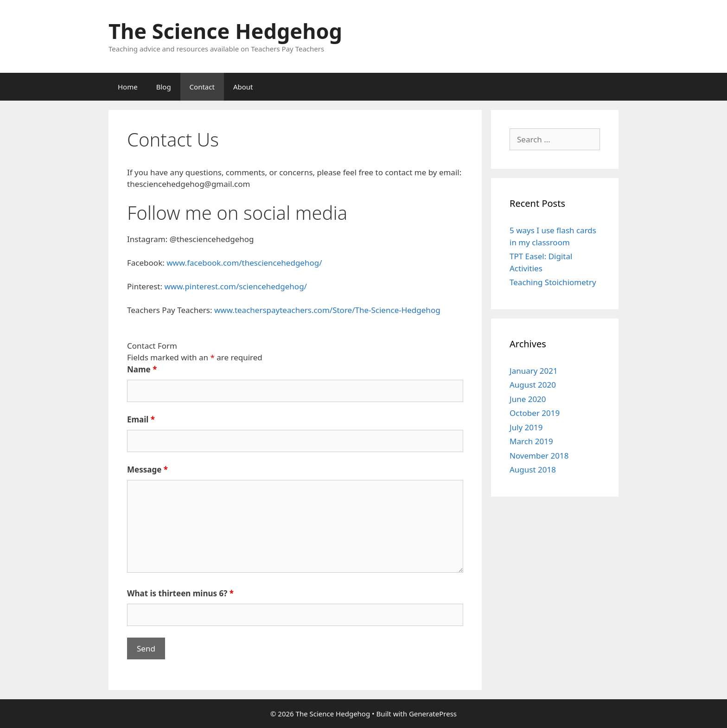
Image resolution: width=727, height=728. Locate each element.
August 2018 (533, 469)
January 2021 (534, 371)
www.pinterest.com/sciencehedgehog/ (236, 286)
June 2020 (528, 399)
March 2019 (531, 441)
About (243, 87)
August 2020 (533, 385)
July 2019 (526, 427)
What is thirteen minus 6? (180, 593)
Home (128, 87)
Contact (202, 87)
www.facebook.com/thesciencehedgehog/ (244, 263)
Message (147, 469)
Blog (164, 87)
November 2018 (539, 456)
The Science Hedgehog (225, 31)
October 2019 (535, 413)
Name (142, 369)
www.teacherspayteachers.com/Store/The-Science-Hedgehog (327, 310)
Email (141, 419)
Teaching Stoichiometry (553, 282)
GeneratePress (433, 714)
